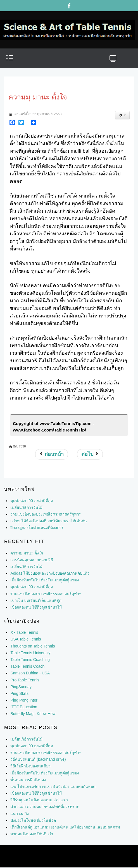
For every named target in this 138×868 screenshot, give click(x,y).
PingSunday (21, 687)
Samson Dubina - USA (30, 673)
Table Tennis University (30, 653)
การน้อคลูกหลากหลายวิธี (32, 560)
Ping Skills (19, 693)
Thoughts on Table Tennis (33, 646)
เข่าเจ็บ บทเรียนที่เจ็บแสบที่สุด (36, 600)
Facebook (69, 6)
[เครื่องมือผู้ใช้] (122, 115)
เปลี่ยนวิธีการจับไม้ (26, 567)
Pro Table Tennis (25, 680)
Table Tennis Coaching (30, 660)
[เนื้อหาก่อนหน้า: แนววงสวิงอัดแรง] (52, 454)
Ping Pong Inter (24, 700)
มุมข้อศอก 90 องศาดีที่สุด (32, 587)
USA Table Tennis (26, 639)
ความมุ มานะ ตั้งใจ (27, 553)
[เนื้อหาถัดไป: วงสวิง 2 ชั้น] (90, 454)
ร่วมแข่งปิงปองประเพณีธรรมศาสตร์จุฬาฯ (46, 594)
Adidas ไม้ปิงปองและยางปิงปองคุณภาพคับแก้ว (50, 573)
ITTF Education (24, 707)
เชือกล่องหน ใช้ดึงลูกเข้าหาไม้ (36, 607)
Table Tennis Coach (27, 666)
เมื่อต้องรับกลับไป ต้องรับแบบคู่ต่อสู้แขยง (45, 580)
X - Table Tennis (24, 632)
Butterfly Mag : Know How (33, 714)
